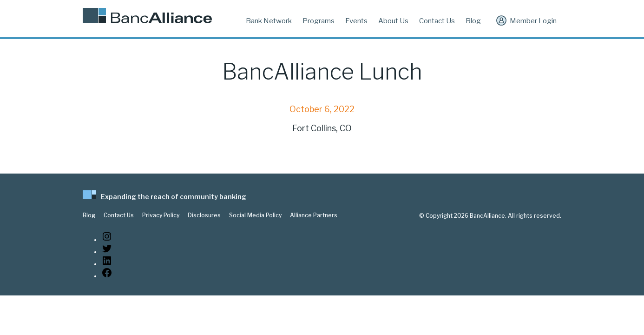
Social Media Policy (255, 215)
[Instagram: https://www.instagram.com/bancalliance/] (107, 240)
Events (356, 21)
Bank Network (269, 21)
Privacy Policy (161, 215)
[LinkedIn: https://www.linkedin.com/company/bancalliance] (107, 264)
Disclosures (204, 215)
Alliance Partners (314, 215)
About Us (393, 21)
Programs (319, 21)
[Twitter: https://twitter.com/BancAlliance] (107, 252)
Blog (473, 21)
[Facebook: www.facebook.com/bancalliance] (107, 276)
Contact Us (437, 21)
